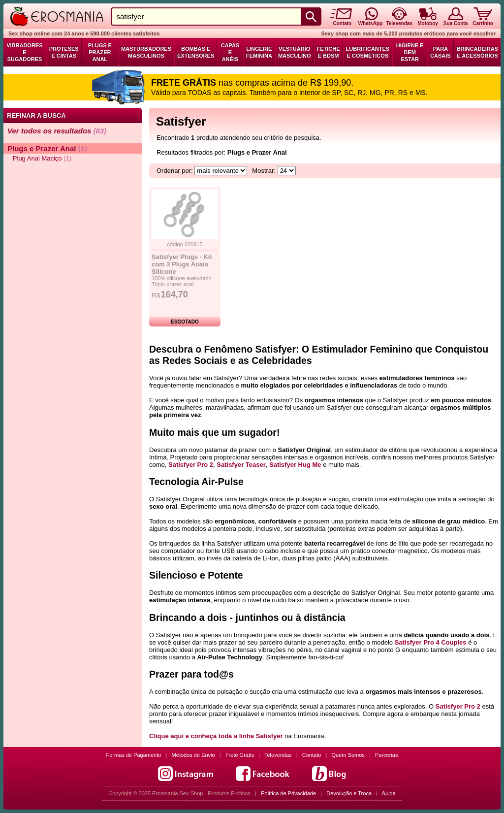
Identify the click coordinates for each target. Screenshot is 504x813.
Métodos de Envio (193, 755)
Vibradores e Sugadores (24, 52)
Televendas (278, 755)
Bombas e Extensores (196, 52)
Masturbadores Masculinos (146, 52)
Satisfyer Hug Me (295, 465)
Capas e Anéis (230, 52)
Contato (312, 755)
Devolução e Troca (349, 793)
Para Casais (441, 52)
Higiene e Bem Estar (410, 52)
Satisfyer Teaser (241, 465)
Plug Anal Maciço (39, 158)
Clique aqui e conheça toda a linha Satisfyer (216, 736)
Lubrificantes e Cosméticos (368, 52)
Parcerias (386, 755)
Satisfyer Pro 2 (191, 465)
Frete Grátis (240, 755)
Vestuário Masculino (295, 52)
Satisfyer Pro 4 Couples (431, 642)
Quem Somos (348, 755)
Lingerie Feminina (259, 52)
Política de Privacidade (288, 793)
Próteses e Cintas (64, 52)
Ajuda (389, 793)
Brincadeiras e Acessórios (477, 52)
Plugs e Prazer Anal (100, 52)
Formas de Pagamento (134, 755)
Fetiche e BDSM (329, 52)
